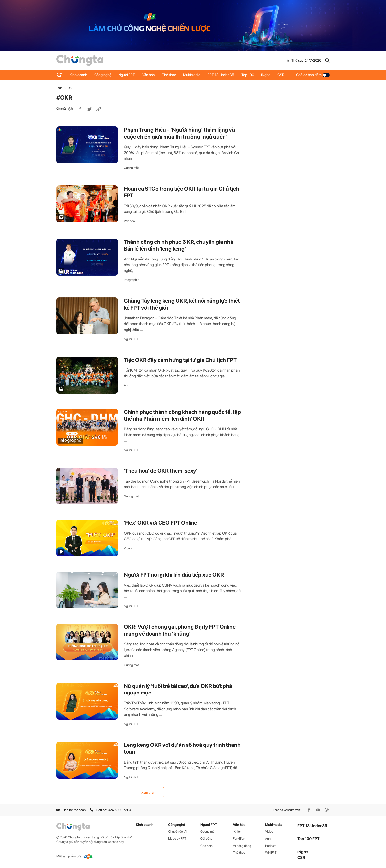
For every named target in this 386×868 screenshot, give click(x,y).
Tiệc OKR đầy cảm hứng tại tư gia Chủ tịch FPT (180, 360)
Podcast (271, 846)
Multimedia (193, 75)
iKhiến (237, 831)
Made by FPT (177, 839)
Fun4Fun (239, 839)
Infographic (132, 280)
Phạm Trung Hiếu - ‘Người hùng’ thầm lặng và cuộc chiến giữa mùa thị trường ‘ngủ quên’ (179, 133)
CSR (283, 75)
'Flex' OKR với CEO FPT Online (161, 523)
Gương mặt (131, 168)
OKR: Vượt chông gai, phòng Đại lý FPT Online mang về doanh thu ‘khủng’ (180, 630)
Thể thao (170, 75)
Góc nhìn (207, 846)
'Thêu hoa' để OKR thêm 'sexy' (161, 471)
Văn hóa (149, 75)
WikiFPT (271, 853)
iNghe (267, 75)
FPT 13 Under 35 (222, 75)
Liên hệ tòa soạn (71, 810)
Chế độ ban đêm (313, 75)
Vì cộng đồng (242, 846)
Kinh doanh (78, 75)
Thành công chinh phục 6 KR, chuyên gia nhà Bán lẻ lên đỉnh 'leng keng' (179, 245)
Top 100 (249, 75)
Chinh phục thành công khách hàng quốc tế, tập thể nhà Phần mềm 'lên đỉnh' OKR (182, 415)
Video (128, 548)
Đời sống (206, 839)
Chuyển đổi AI (178, 831)
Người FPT (127, 75)
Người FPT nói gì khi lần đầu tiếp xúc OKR (174, 575)
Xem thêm (149, 792)
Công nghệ (103, 75)
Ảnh (127, 385)
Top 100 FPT (308, 839)
